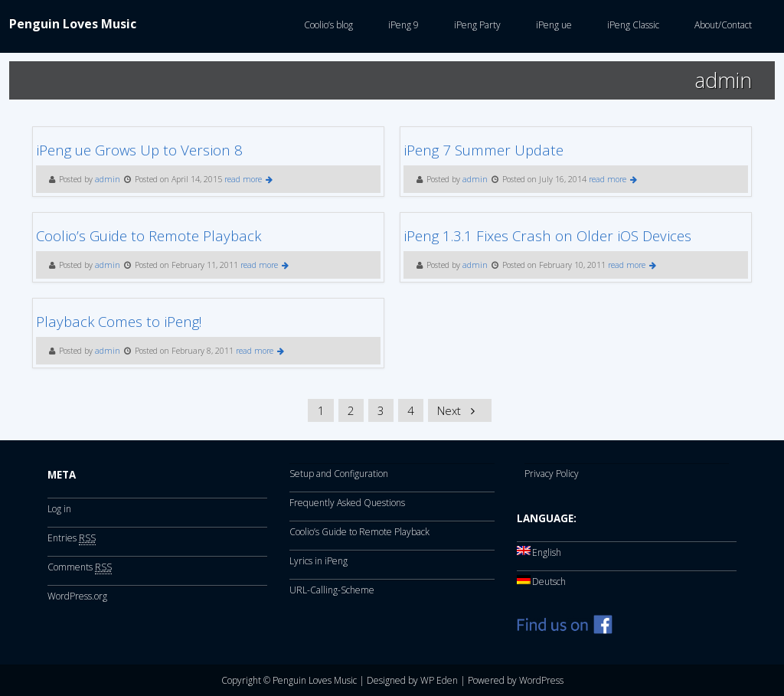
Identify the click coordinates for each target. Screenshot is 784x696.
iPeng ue (552, 25)
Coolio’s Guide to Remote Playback (149, 235)
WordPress (541, 680)
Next (458, 410)
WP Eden (439, 680)
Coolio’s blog (326, 25)
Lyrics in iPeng (318, 561)
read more (248, 179)
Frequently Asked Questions (347, 503)
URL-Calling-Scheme (332, 590)
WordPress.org (77, 596)
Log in (59, 509)
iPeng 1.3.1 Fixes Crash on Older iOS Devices (547, 235)
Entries (72, 538)
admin (108, 179)
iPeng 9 (401, 25)
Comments (80, 567)
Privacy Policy (552, 474)
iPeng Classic (631, 25)
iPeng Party (475, 25)
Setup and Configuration (339, 474)
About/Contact (721, 25)
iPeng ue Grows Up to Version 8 (139, 150)
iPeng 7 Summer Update (483, 150)
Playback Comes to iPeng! (119, 321)
